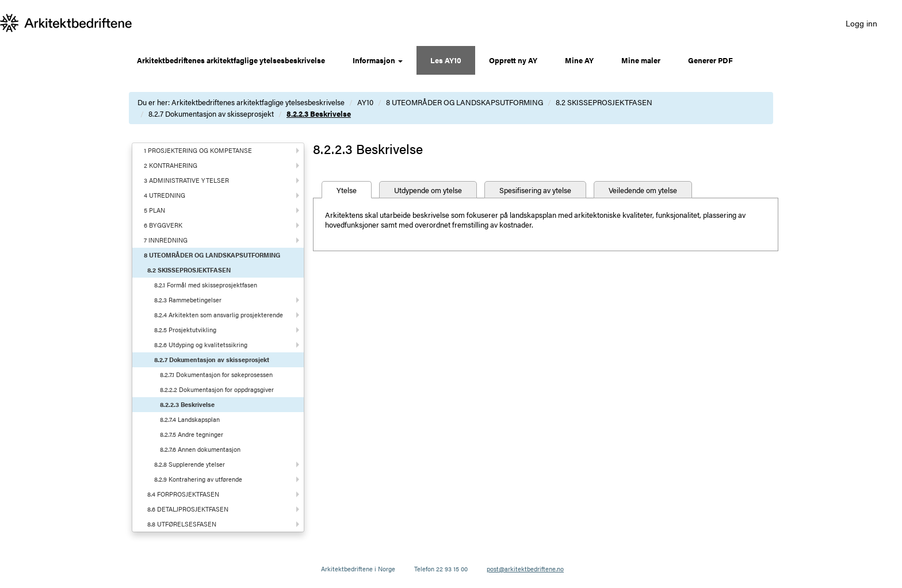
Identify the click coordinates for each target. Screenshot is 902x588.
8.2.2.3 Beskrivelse (319, 114)
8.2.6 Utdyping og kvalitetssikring (201, 345)
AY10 (365, 102)
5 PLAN (154, 210)
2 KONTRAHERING (171, 165)
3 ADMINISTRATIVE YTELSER (186, 180)
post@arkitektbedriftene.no (525, 569)
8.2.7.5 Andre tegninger (192, 434)
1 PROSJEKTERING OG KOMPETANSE (198, 150)
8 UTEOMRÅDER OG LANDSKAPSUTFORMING (465, 102)
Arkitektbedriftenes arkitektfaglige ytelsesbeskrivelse (231, 60)
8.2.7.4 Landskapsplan (190, 419)
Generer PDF (710, 60)
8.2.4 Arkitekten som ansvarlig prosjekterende (219, 315)
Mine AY (579, 60)
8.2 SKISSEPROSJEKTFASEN (604, 102)
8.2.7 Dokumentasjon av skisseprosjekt (211, 114)
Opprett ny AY (513, 60)
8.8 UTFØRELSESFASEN (182, 524)
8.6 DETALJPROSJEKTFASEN (188, 509)
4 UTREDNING (165, 195)
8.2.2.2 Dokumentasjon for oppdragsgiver (217, 389)
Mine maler (641, 60)
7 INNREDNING (166, 240)
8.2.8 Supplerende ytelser (190, 464)
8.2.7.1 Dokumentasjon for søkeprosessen (216, 374)
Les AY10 (446, 60)
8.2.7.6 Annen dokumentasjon (200, 449)
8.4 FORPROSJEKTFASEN (183, 494)
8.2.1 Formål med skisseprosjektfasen (206, 285)
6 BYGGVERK (163, 225)
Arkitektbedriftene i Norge (358, 569)
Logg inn (861, 23)
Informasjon (378, 60)
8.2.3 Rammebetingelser (188, 300)
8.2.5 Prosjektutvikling (185, 330)
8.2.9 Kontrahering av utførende (198, 479)
